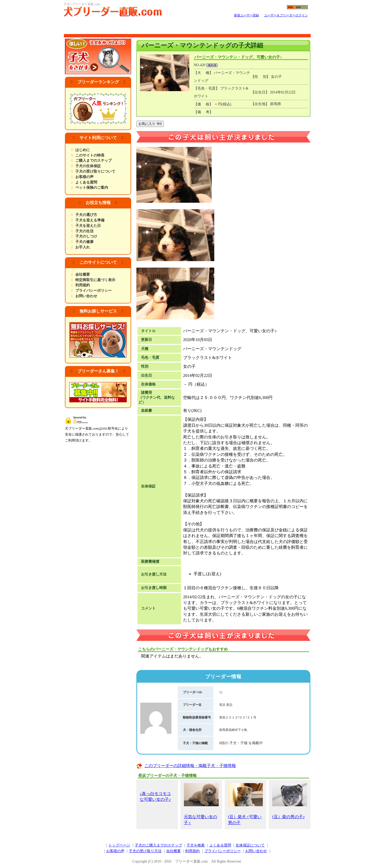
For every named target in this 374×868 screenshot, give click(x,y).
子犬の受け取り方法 (145, 851)
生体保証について (250, 845)
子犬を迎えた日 (88, 226)
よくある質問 (86, 182)
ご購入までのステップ (94, 161)
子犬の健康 (84, 242)
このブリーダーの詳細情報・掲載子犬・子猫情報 (190, 766)
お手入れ (83, 247)
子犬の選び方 (86, 215)
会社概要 (83, 274)
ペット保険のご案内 (92, 188)
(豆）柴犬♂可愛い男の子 (245, 804)
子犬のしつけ (86, 236)
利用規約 (83, 285)
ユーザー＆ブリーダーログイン (286, 15)
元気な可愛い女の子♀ (201, 804)
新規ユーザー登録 (246, 15)
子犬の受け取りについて (95, 171)
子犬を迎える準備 (90, 220)
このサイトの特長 (90, 155)
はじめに (83, 150)
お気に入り (150, 124)
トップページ (119, 845)
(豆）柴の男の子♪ (290, 801)
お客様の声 (84, 177)
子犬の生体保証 (88, 166)
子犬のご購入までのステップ (158, 845)
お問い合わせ (86, 296)
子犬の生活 (84, 231)
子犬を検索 (196, 845)
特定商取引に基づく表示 (95, 280)
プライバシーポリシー (94, 291)
